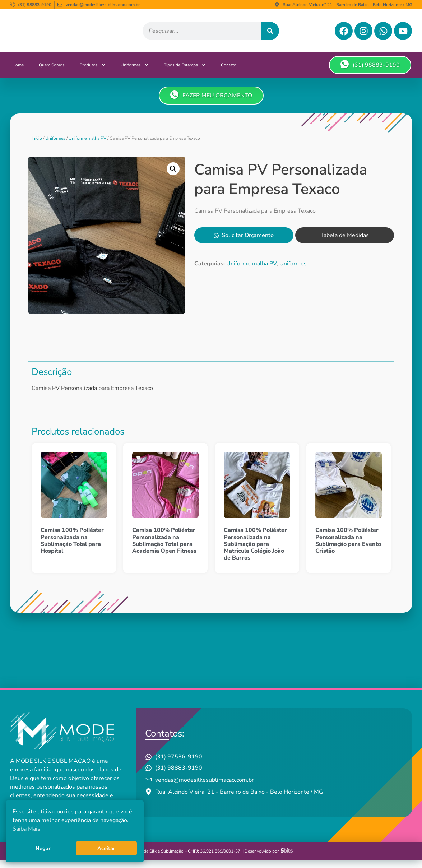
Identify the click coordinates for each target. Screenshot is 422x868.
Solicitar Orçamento (244, 244)
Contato (229, 73)
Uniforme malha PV (87, 147)
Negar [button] (43, 848)
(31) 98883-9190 (370, 73)
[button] (173, 177)
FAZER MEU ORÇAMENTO (211, 103)
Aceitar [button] (106, 848)
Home (18, 73)
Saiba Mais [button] (26, 829)
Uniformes (135, 73)
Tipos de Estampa (185, 73)
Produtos (93, 73)
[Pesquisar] (270, 35)
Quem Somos (52, 73)
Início (37, 147)
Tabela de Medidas (345, 244)
